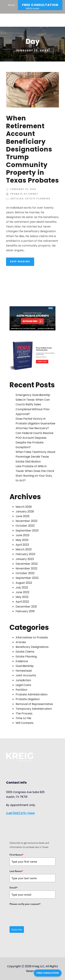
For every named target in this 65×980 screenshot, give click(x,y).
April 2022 (22, 602)
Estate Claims (25, 652)
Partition (21, 690)
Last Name (16, 871)
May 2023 (22, 540)
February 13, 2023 (23, 189)
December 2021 (26, 607)
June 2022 (22, 592)
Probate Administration (32, 694)
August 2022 (24, 583)
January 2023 (25, 559)
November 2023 (26, 521)
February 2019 (25, 611)
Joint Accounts (26, 675)
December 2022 (27, 564)
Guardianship (25, 666)
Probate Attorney (24, 194)
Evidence (22, 661)
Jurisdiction (23, 680)
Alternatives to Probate (32, 637)
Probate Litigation (28, 699)
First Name (16, 855)
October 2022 (25, 573)
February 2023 (25, 554)
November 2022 (26, 568)
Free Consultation (40, 5)
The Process (24, 713)
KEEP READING (20, 261)
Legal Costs (23, 685)
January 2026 (25, 511)
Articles (17, 199)
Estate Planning (38, 199)
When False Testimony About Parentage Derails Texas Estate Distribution (36, 457)
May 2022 (22, 597)
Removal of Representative (34, 704)
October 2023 (25, 526)
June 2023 (22, 535)
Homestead (24, 671)
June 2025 (23, 516)
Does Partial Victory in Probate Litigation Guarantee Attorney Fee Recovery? (35, 423)
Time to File (23, 718)
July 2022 (22, 587)
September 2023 (27, 531)
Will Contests (25, 723)
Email (14, 888)
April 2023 (22, 545)
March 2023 (24, 549)
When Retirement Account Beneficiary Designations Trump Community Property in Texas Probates (32, 149)
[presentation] (36, 914)
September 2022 (27, 578)
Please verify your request (25, 904)
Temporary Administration (34, 709)
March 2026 (24, 507)
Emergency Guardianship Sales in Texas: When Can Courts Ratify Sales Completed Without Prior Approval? (33, 404)
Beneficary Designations (32, 647)
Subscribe (17, 930)
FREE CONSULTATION (48, 973)
